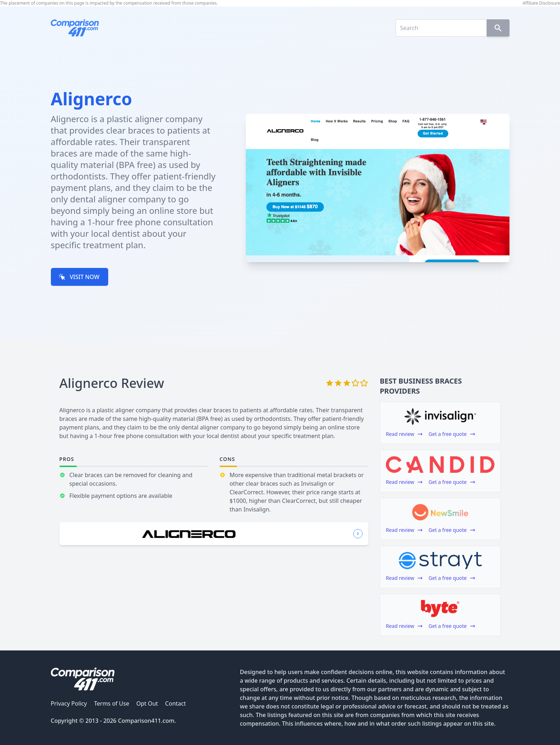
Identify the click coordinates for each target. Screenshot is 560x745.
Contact (176, 703)
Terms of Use (111, 703)
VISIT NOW (79, 277)
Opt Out (147, 703)
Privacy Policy (69, 703)
